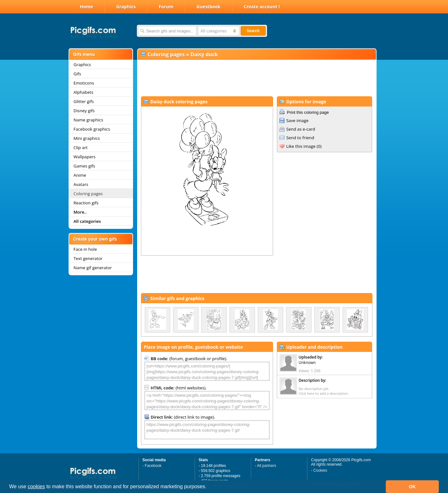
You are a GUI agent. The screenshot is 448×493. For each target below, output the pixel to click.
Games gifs (84, 166)
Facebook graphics (92, 129)
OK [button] (412, 487)
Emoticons (84, 83)
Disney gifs (84, 111)
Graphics (126, 7)
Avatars (81, 184)
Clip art (81, 147)
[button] (209, 487)
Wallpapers (85, 157)
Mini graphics (87, 138)
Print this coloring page (308, 112)
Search (253, 31)
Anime (80, 175)
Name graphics (88, 120)
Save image (298, 120)
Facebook (153, 466)
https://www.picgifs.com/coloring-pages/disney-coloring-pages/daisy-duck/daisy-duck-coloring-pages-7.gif (207, 430)
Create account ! (262, 7)
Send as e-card (301, 129)
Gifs (77, 74)
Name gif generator (93, 268)
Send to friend (300, 138)
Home (87, 7)
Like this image (301, 146)
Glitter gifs (84, 101)
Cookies (320, 470)
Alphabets (84, 92)
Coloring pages (88, 194)
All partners (267, 466)
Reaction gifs (86, 203)
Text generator (88, 258)
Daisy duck (204, 54)
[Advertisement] (257, 78)
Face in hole (85, 249)
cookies (36, 486)
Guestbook (209, 7)
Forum (166, 7)
